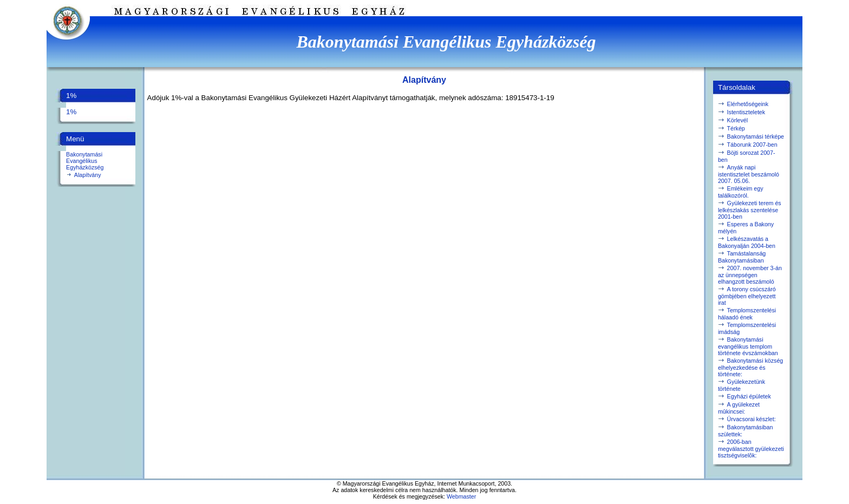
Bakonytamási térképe (756, 136)
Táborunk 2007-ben (752, 145)
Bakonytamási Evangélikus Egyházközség (85, 161)
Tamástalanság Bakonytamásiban (742, 257)
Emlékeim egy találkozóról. (741, 192)
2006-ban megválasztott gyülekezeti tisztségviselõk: (751, 449)
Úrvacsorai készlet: (752, 419)
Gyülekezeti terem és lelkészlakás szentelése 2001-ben (750, 210)
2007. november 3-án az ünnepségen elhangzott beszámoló (750, 275)
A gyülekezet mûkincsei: (739, 408)
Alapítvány (88, 175)
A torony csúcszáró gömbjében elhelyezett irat (747, 296)
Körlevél (738, 120)
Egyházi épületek (749, 396)
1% (71, 112)
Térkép (736, 128)
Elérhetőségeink (748, 104)
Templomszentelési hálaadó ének (747, 314)
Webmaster (461, 496)
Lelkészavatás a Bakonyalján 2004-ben (747, 242)
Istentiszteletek (746, 112)
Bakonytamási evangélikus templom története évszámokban (748, 346)
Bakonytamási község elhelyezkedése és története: (750, 367)
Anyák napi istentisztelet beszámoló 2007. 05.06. (749, 174)
